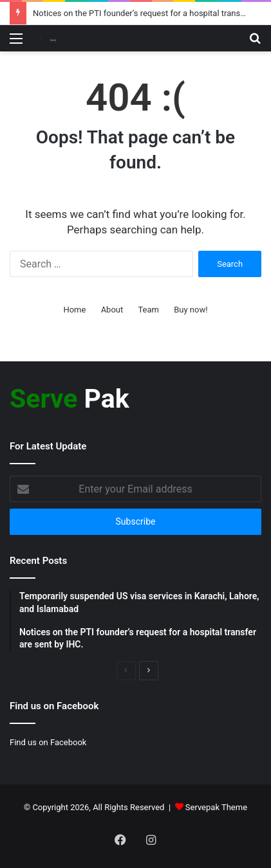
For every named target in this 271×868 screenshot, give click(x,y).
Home (74, 310)
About (112, 310)
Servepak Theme (216, 807)
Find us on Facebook (48, 742)
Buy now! (191, 310)
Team (148, 310)
